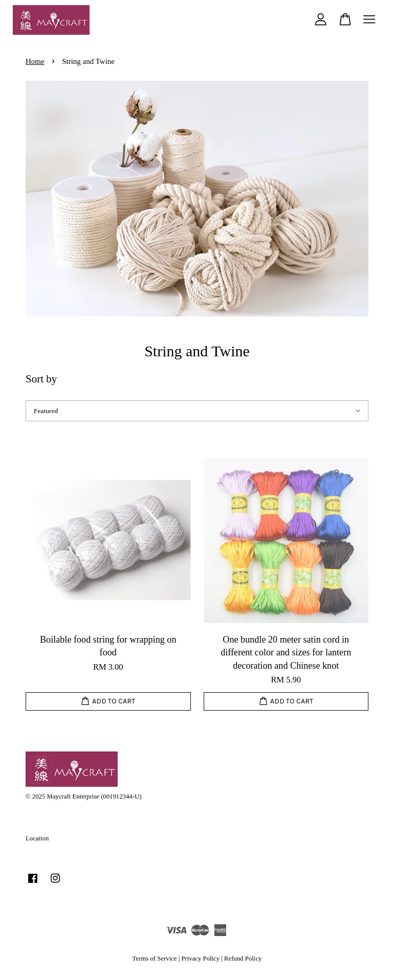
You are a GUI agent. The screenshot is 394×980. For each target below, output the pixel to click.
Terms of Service (155, 959)
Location (37, 838)
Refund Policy (243, 959)
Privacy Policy (200, 959)
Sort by (41, 379)
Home (35, 61)
